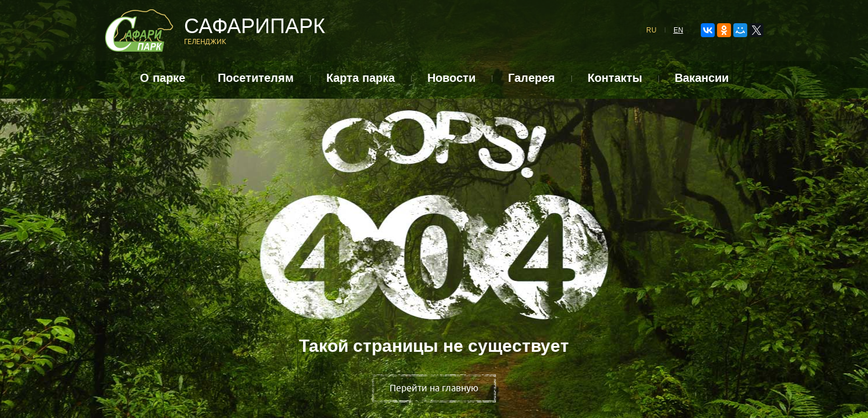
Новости (451, 78)
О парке (163, 78)
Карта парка (361, 78)
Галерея (532, 78)
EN (678, 30)
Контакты (615, 78)
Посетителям (256, 78)
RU (651, 30)
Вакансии (702, 78)
